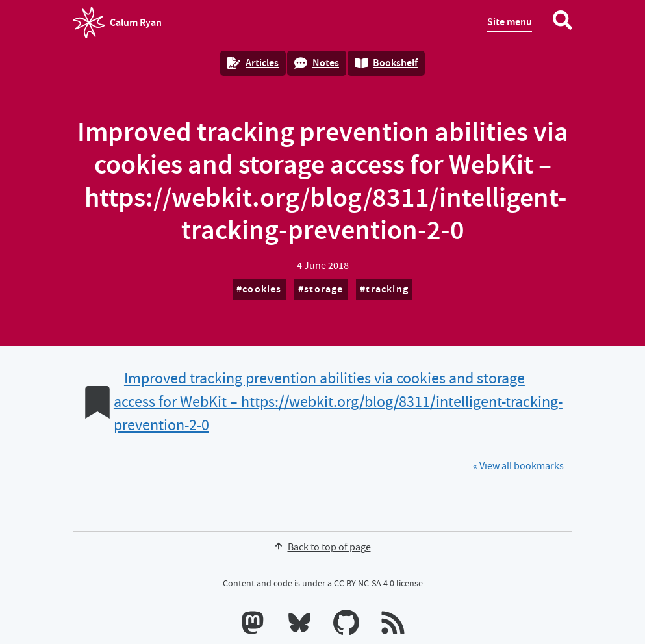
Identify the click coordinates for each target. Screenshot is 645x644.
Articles (253, 63)
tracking (387, 289)
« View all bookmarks (518, 466)
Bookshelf (386, 63)
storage (323, 289)
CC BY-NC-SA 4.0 (364, 583)
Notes (317, 63)
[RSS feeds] (393, 625)
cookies (262, 289)
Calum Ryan (118, 23)
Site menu (510, 22)
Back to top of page (323, 547)
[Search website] (563, 23)
